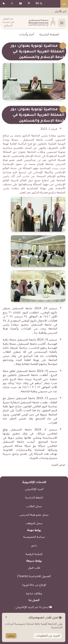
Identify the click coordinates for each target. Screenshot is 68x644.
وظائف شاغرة (34, 593)
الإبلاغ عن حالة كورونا (34, 585)
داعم (34, 546)
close (6, 617)
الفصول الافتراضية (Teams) (34, 576)
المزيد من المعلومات (48, 636)
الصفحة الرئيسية (49, 34)
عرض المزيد (58, 465)
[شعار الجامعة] (41, 22)
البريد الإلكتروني (34, 489)
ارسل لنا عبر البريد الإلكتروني (32, 607)
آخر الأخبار (60, 11)
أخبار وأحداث (26, 34)
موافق (11, 636)
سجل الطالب (34, 506)
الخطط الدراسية (34, 498)
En (37, 3)
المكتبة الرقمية (34, 554)
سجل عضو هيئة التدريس (34, 515)
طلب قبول (34, 568)
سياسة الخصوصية (34, 537)
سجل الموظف (34, 523)
